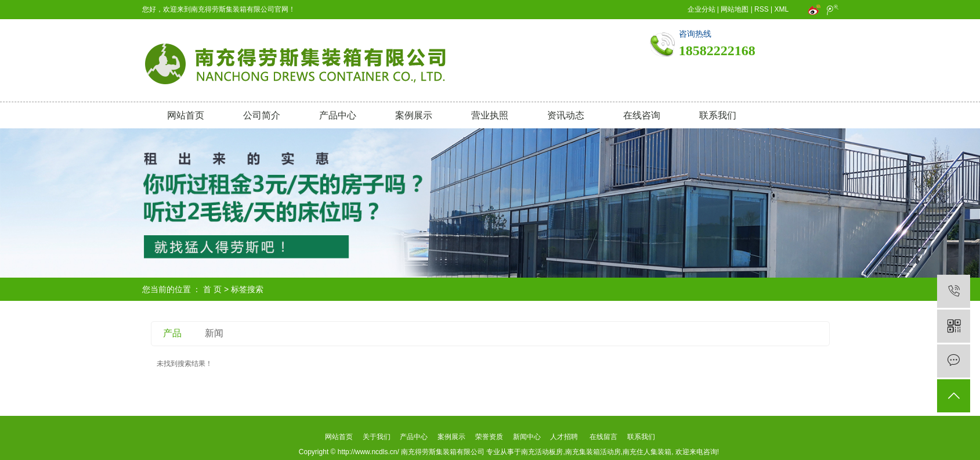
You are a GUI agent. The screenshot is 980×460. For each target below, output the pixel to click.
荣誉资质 (489, 437)
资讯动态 (566, 115)
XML (782, 9)
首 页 (212, 289)
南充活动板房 (542, 452)
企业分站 (701, 9)
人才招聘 (564, 437)
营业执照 (490, 115)
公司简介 (262, 115)
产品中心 (338, 115)
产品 (172, 333)
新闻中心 (527, 437)
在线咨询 (642, 115)
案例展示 (414, 115)
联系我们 (718, 115)
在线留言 (603, 437)
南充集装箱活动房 (593, 452)
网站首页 (186, 115)
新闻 (214, 333)
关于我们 (376, 437)
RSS (762, 9)
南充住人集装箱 (647, 452)
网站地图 (735, 9)
